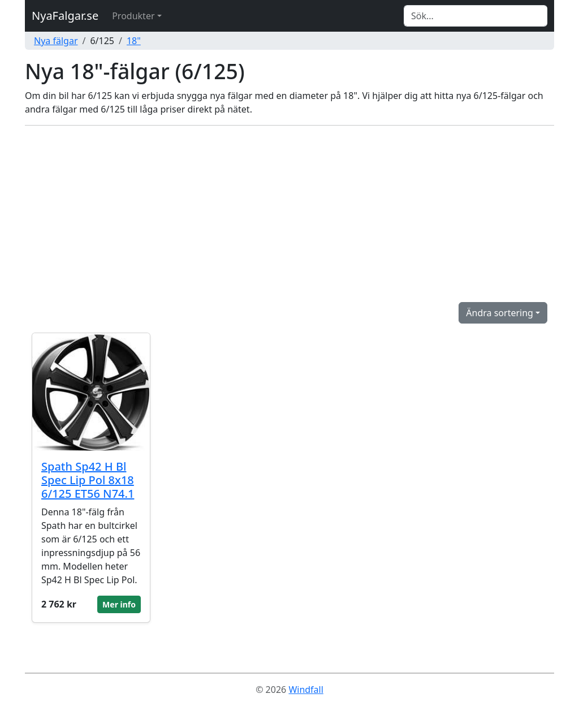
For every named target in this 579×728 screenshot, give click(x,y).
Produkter (133, 16)
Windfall (306, 690)
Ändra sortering (500, 313)
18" (134, 41)
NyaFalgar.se (65, 16)
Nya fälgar (56, 41)
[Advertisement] (289, 214)
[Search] (476, 16)
